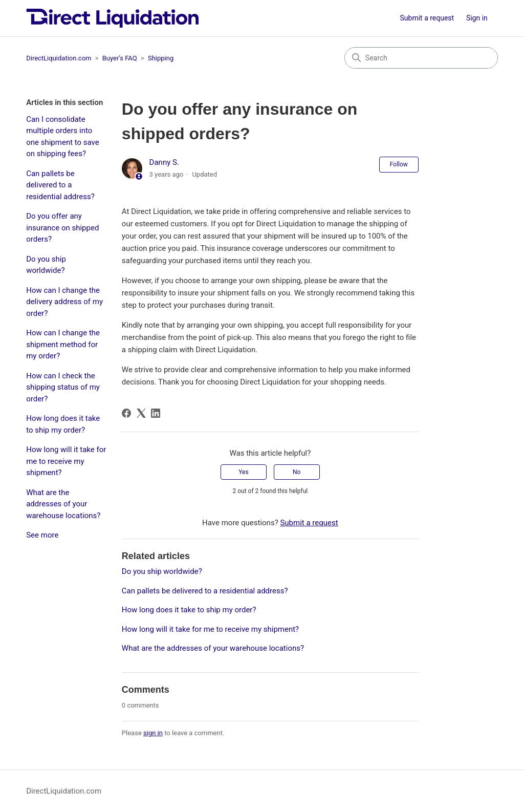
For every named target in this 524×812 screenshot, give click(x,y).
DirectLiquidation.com (59, 58)
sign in (153, 733)
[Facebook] (126, 413)
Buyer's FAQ (120, 58)
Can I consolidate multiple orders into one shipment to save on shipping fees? (63, 137)
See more (42, 535)
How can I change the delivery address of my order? (64, 302)
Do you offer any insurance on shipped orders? (62, 228)
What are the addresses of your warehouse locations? (63, 504)
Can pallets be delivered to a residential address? (60, 185)
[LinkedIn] (156, 413)
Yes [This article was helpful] (243, 472)
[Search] (421, 58)
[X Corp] (141, 413)
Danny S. (164, 162)
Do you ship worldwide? (46, 265)
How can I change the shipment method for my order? (63, 344)
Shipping (161, 58)
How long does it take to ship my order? (63, 424)
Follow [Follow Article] (399, 164)
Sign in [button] (477, 18)
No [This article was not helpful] (297, 472)
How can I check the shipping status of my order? (63, 387)
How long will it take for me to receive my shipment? (66, 461)
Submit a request (427, 18)
